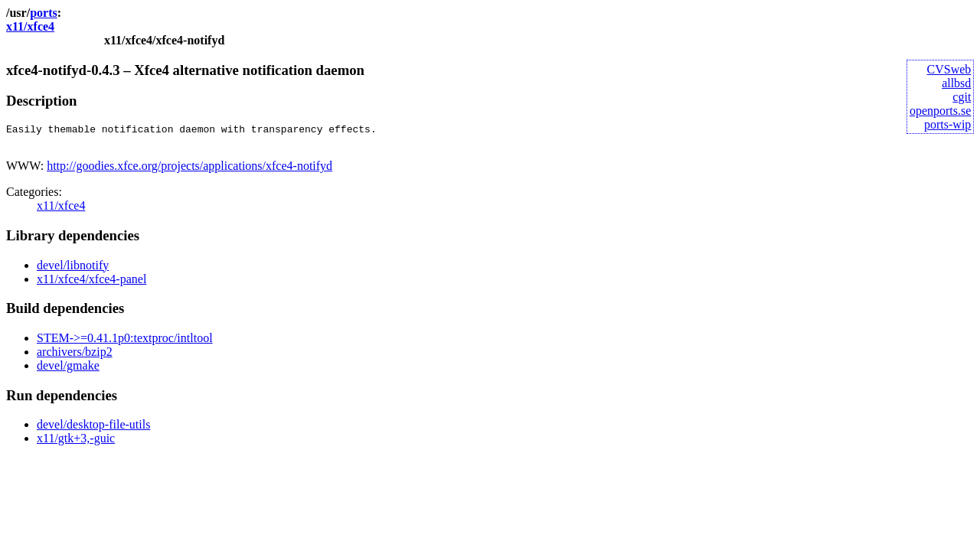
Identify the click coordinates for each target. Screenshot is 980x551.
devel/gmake (68, 370)
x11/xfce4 (30, 26)
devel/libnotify (73, 270)
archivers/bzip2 (75, 356)
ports (44, 13)
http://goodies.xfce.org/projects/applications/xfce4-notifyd (189, 170)
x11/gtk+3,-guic (76, 443)
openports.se (940, 111)
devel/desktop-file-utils (93, 429)
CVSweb (949, 69)
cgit (962, 97)
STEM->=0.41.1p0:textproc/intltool (125, 342)
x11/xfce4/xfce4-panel (91, 284)
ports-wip (947, 124)
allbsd (956, 83)
